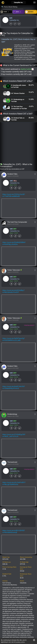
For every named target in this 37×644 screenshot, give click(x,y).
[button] (34, 640)
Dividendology (12, 414)
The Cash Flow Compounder (17, 222)
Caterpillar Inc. (14, 20)
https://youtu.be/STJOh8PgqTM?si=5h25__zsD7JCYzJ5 (14, 435)
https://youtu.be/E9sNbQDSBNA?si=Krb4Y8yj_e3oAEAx (14, 243)
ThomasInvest (12, 462)
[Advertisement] (18, 143)
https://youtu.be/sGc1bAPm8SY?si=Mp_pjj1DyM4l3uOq (14, 483)
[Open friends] (31, 12)
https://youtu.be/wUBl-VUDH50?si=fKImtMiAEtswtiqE (14, 531)
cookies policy (20, 642)
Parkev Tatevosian (14, 270)
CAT (11, 18)
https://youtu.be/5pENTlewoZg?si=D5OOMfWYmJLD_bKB (14, 339)
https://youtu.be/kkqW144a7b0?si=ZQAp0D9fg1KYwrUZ (14, 387)
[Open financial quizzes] (6, 12)
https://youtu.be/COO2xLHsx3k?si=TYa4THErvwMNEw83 (14, 195)
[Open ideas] (19, 12)
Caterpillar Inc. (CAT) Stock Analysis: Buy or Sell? (18, 41)
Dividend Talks (12, 174)
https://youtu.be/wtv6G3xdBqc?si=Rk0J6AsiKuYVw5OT (13, 291)
